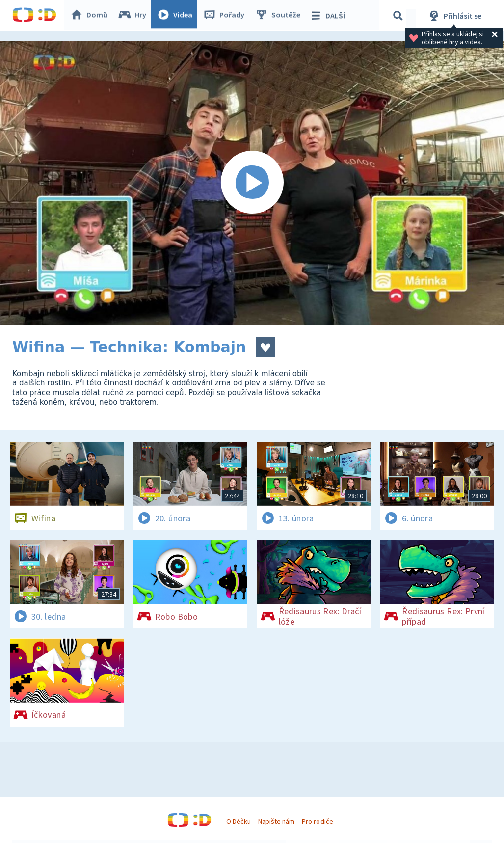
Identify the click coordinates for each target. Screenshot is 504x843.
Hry (135, 16)
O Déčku (239, 821)
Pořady (226, 16)
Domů (91, 16)
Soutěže (280, 16)
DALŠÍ (330, 16)
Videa (177, 16)
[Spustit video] (252, 183)
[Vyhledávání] (399, 16)
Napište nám (276, 821)
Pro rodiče (317, 821)
